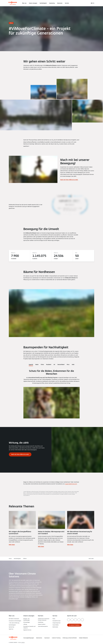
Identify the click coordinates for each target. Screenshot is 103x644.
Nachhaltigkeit (43, 3)
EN (94, 3)
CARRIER (23, 642)
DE (92, 3)
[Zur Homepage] (13, 3)
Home (10, 559)
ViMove (25, 559)
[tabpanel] (51, 394)
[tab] (31, 364)
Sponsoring (52, 3)
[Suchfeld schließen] (88, 3)
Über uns (24, 3)
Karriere (67, 3)
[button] (86, 637)
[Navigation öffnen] (4, 3)
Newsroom (60, 3)
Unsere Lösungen (33, 3)
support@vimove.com (71, 484)
